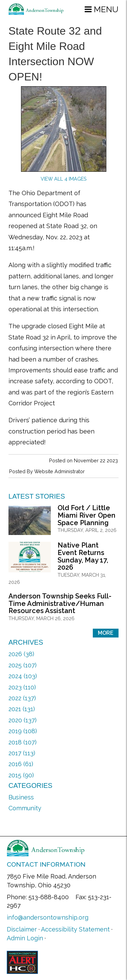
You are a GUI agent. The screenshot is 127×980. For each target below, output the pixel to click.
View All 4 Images (64, 179)
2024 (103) (23, 676)
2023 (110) (22, 687)
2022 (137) (22, 698)
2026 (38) (21, 654)
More (106, 633)
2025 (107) (23, 665)
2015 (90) (21, 775)
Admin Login (25, 938)
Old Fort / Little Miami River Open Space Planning (87, 515)
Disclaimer (22, 929)
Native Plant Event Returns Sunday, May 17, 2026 (83, 556)
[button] (102, 9)
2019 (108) (23, 731)
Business (21, 797)
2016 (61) (21, 764)
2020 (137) (23, 720)
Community (25, 808)
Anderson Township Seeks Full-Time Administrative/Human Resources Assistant (60, 603)
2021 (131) (22, 709)
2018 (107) (23, 742)
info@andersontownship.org (48, 917)
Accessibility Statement (75, 929)
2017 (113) (22, 753)
